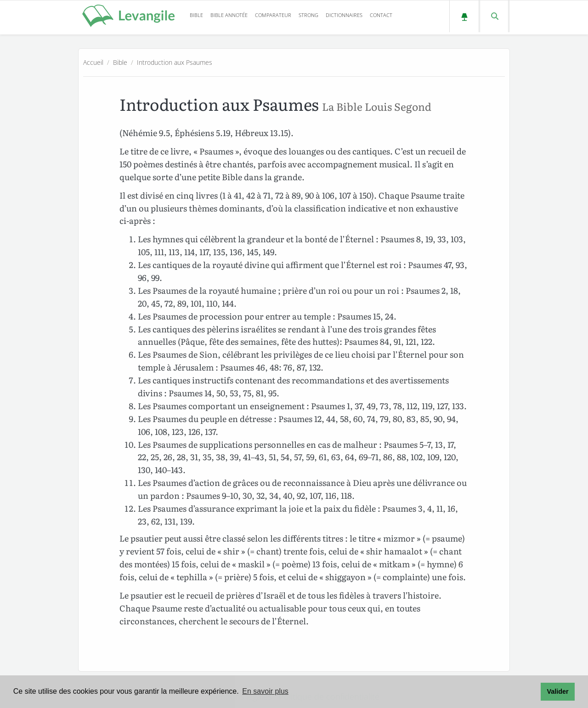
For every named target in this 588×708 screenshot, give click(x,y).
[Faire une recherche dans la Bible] (494, 16)
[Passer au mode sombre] (464, 16)
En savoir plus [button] (265, 691)
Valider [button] (557, 691)
